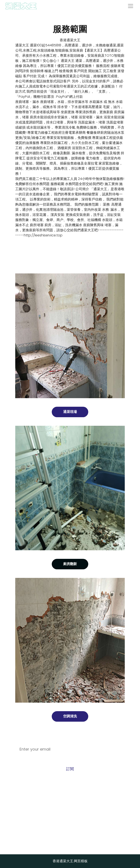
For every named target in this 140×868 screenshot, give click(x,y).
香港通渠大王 (70, 40)
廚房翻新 (70, 564)
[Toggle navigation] (131, 6)
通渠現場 (70, 412)
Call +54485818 (70, 802)
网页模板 (81, 861)
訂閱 (70, 769)
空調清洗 (70, 716)
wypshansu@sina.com (70, 820)
